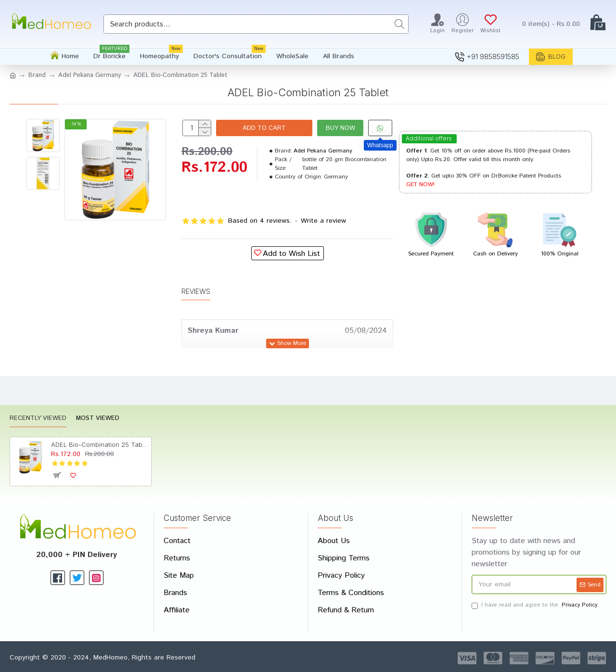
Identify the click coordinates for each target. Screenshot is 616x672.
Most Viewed (98, 419)
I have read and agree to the (535, 605)
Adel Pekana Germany (90, 75)
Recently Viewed (38, 419)
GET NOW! (420, 184)
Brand (37, 75)
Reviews (196, 291)
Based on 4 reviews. (260, 221)
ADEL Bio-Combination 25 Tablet (99, 444)
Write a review (323, 221)
